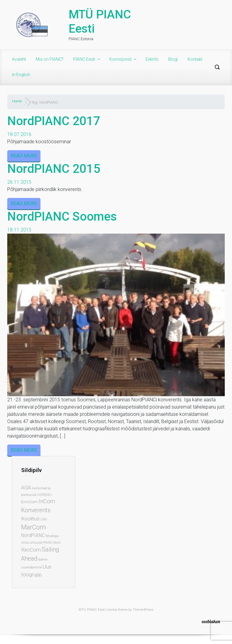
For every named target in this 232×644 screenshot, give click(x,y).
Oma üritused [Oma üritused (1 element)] (32, 543)
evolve (113, 610)
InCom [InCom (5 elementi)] (47, 501)
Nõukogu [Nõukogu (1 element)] (52, 536)
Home (17, 101)
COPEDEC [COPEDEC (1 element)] (44, 495)
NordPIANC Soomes (62, 217)
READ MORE (24, 156)
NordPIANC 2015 (54, 169)
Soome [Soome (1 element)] (43, 560)
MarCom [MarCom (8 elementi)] (34, 527)
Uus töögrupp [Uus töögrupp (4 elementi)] (36, 571)
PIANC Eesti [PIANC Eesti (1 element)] (52, 543)
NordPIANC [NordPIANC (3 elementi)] (33, 536)
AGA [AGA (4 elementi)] (26, 487)
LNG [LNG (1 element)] (44, 519)
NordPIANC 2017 (54, 121)
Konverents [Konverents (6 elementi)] (36, 510)
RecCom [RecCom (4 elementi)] (31, 550)
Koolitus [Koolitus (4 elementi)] (30, 519)
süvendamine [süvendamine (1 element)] (31, 567)
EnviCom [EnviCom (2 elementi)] (29, 502)
